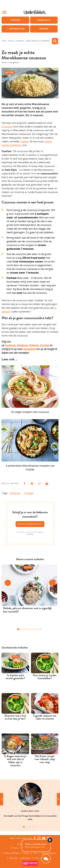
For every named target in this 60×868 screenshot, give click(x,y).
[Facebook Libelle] (35, 838)
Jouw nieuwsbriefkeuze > (30, 524)
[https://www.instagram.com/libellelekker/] (39, 838)
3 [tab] (30, 827)
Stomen (29, 493)
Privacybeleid (30, 534)
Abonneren (14, 858)
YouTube (44, 345)
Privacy (15, 848)
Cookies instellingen (12, 853)
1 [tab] (24, 827)
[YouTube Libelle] (44, 838)
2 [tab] (27, 827)
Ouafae (24, 141)
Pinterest (34, 345)
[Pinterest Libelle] (48, 838)
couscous (7, 127)
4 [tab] (33, 827)
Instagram (22, 345)
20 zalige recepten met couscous (30, 412)
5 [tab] (36, 827)
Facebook (10, 345)
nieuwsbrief (29, 349)
